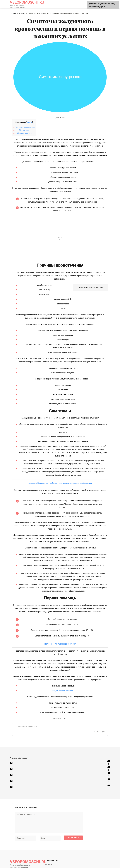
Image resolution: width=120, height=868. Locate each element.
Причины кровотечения (24, 127)
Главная (13, 13)
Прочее (22, 13)
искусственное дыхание (63, 691)
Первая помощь (24, 133)
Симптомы (24, 130)
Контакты (49, 865)
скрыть (29, 122)
